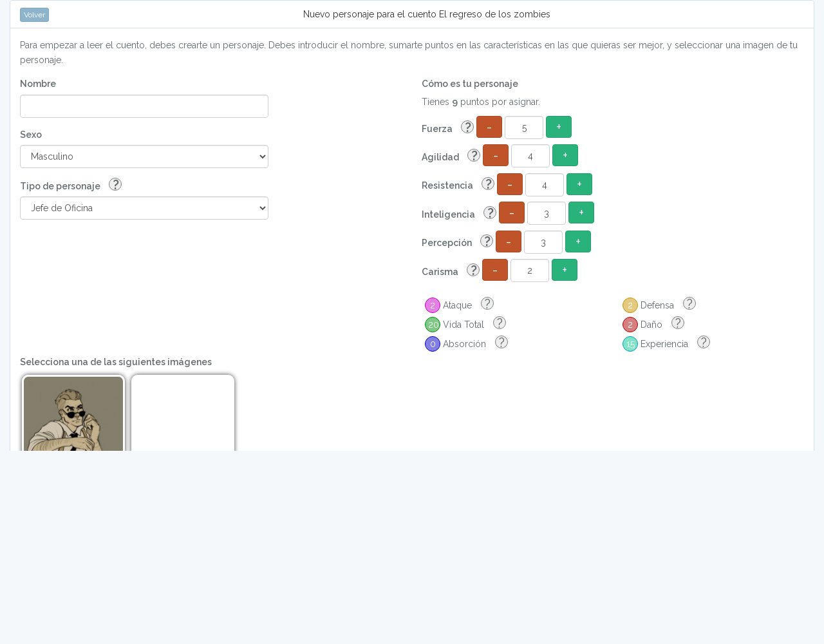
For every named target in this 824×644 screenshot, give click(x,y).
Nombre (38, 84)
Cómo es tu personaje (470, 84)
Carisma (451, 271)
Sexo (31, 135)
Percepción (457, 242)
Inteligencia (459, 213)
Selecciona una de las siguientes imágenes (116, 362)
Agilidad (451, 156)
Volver (34, 15)
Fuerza (448, 128)
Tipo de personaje (71, 185)
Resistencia (458, 185)
